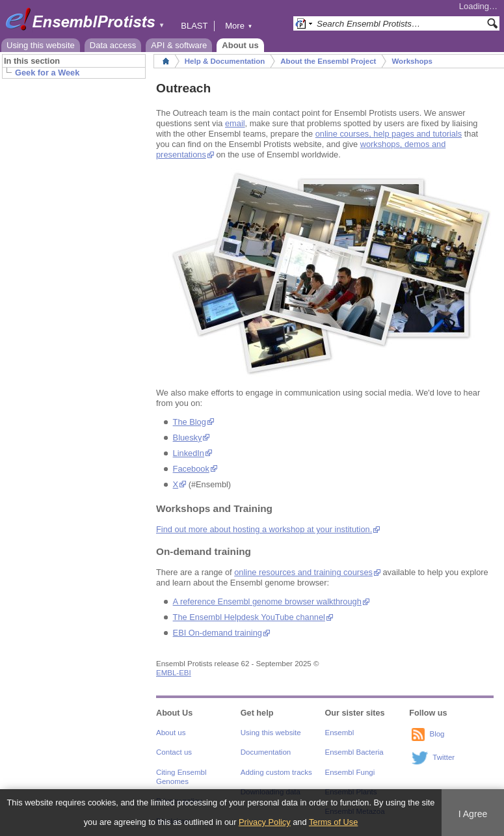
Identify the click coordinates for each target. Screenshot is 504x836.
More (239, 26)
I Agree (473, 814)
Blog (437, 734)
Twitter (444, 757)
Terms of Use (333, 822)
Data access (113, 45)
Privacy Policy (265, 822)
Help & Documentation (225, 61)
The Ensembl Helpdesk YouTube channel (249, 617)
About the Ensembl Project (328, 61)
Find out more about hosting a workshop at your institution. (264, 529)
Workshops (412, 61)
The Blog (190, 422)
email (235, 123)
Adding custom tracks (276, 772)
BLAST (194, 26)
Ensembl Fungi (350, 772)
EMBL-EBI (174, 673)
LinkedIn (189, 453)
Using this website (41, 45)
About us (240, 45)
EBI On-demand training (218, 633)
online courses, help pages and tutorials (389, 134)
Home (166, 61)
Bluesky (188, 438)
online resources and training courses (303, 572)
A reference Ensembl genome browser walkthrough (267, 601)
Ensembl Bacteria (354, 752)
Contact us (174, 752)
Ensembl (340, 733)
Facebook (191, 469)
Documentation (266, 752)
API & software (179, 45)
